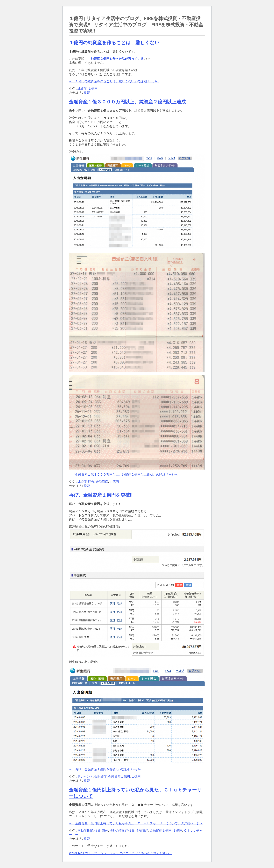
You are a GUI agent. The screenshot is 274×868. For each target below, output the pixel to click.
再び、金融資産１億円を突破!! (101, 495)
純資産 (82, 89)
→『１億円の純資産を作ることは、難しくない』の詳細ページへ (114, 81)
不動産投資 (85, 831)
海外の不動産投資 (122, 831)
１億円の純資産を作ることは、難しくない (114, 43)
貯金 (91, 482)
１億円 (93, 89)
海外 (105, 831)
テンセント (85, 777)
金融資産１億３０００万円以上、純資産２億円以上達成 (127, 102)
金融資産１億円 (119, 777)
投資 (87, 93)
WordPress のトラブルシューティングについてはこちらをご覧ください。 (120, 853)
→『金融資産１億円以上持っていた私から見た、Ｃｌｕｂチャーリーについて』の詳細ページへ (136, 823)
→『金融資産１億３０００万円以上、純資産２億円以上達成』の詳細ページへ (123, 475)
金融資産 (102, 482)
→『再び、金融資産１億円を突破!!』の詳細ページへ (105, 769)
